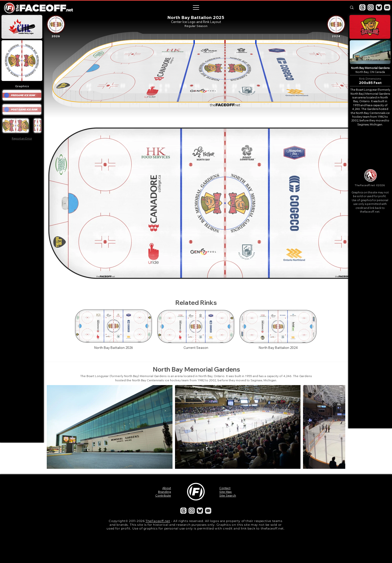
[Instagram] (371, 7)
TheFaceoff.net (158, 521)
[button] (196, 7)
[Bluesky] (379, 7)
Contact (225, 488)
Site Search (228, 495)
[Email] (387, 7)
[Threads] (362, 7)
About (167, 488)
